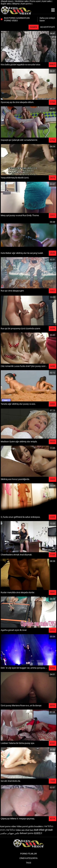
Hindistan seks (22, 1)
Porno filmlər (28, 854)
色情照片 (38, 833)
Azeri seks (47, 1)
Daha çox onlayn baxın (47, 19)
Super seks (6, 4)
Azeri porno (26, 4)
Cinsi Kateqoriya (28, 858)
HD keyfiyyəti (47, 27)
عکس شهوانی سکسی (10, 833)
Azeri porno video (8, 826)
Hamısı (34, 27)
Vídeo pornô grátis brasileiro (30, 826)
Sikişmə (16, 4)
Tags (28, 863)
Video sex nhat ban (25, 830)
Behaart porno (27, 833)
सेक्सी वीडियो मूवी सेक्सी (43, 830)
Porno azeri (35, 1)
